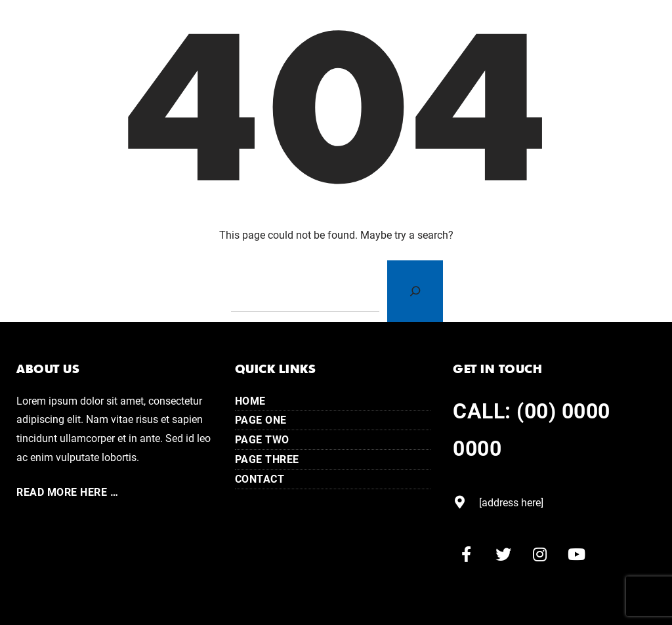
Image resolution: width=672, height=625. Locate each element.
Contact (260, 478)
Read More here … (67, 492)
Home (250, 400)
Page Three (267, 459)
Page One (261, 419)
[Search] (415, 291)
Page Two (262, 439)
